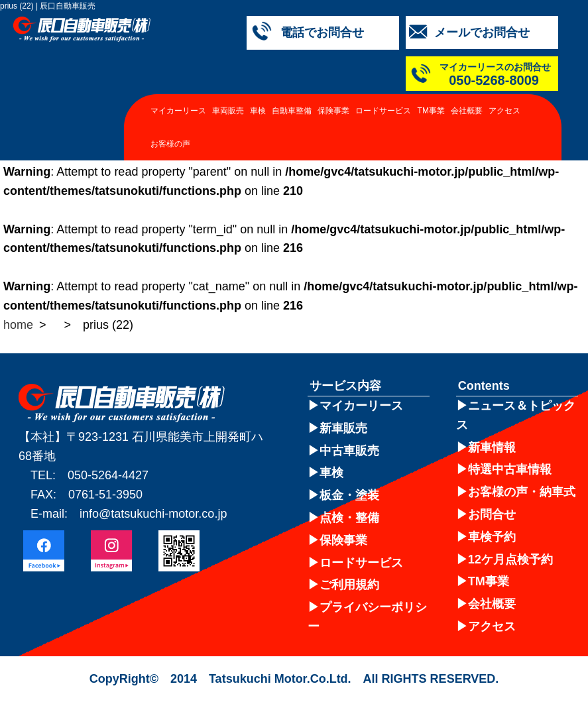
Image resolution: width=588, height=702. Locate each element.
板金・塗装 (349, 495)
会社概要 (467, 111)
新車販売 (343, 428)
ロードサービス (383, 111)
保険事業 (333, 111)
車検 (258, 111)
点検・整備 (349, 518)
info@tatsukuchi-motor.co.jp (153, 514)
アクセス (504, 111)
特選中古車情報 (510, 469)
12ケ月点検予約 (510, 559)
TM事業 (431, 111)
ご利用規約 (349, 585)
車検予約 (492, 537)
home (18, 325)
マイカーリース (178, 111)
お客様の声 (170, 144)
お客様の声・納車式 (522, 492)
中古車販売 (349, 451)
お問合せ (492, 514)
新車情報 (492, 447)
